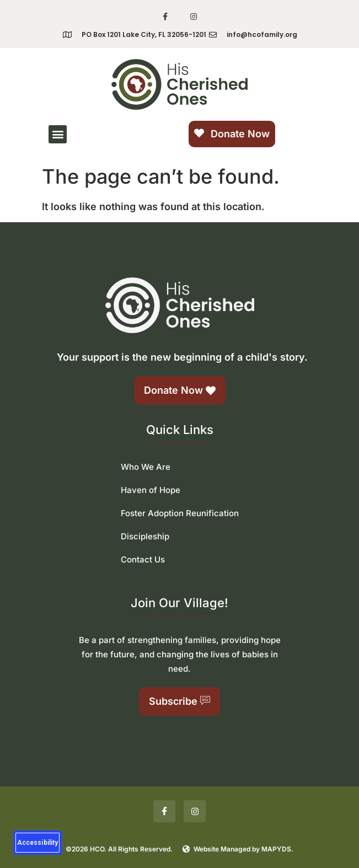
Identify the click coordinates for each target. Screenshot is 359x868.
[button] (58, 134)
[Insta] (195, 811)
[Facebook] (164, 811)
